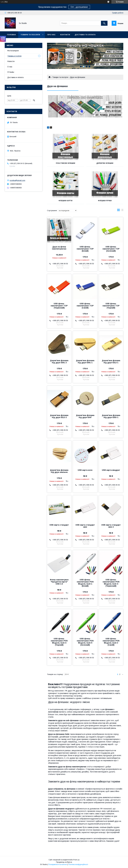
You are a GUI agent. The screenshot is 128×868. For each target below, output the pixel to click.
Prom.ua (76, 860)
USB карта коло (85, 470)
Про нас (51, 35)
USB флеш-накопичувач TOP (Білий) (85, 249)
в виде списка (122, 211)
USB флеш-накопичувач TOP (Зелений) (111, 249)
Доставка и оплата (15, 77)
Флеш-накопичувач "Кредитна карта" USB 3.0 (59, 582)
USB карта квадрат (111, 470)
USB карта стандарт (59, 525)
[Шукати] (104, 23)
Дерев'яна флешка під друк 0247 (85, 416)
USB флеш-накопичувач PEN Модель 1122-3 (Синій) (111, 642)
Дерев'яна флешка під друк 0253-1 (111, 416)
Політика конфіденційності (78, 864)
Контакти (65, 35)
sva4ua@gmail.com (17, 180)
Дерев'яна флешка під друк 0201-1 (85, 362)
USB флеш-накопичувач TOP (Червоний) (59, 306)
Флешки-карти (65, 201)
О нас (10, 67)
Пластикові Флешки (66, 163)
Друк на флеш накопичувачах (59, 248)
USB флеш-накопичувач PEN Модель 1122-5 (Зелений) (85, 642)
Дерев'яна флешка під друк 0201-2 (59, 362)
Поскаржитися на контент (58, 864)
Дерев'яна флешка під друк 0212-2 (59, 416)
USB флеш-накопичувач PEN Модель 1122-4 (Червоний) (111, 583)
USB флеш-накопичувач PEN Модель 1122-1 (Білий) (85, 583)
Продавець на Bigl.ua (64, 862)
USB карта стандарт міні (85, 526)
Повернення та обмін (18, 41)
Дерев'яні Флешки (105, 163)
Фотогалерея (13, 51)
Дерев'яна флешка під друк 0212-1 (111, 362)
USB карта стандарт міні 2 (111, 526)
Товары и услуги (14, 56)
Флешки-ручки (105, 201)
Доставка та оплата (85, 35)
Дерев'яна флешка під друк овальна (59, 471)
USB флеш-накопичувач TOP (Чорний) (111, 306)
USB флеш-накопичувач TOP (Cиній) (85, 306)
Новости (11, 61)
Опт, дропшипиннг (79, 7)
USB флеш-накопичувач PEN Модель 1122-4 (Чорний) (59, 642)
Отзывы (11, 72)
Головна (11, 35)
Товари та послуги (30, 35)
